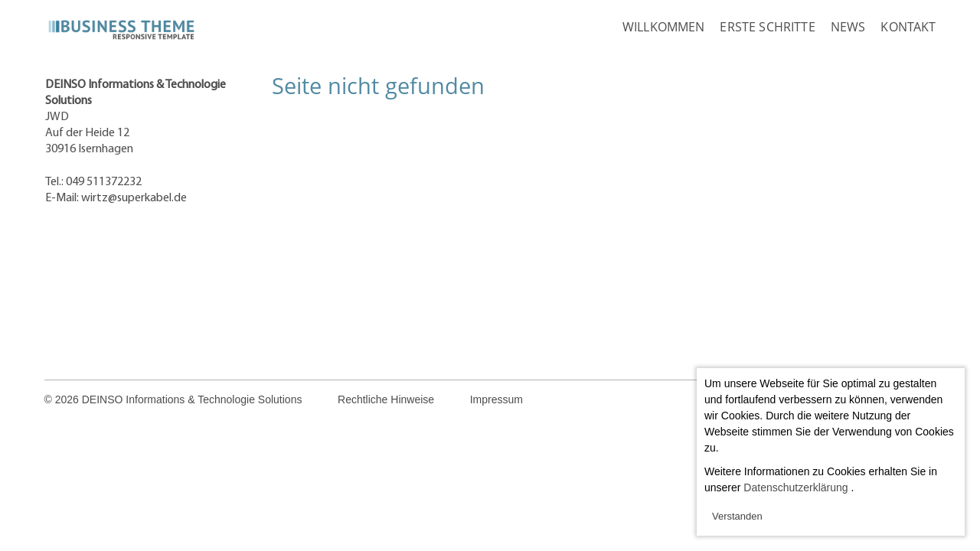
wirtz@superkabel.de (134, 198)
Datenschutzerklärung (795, 487)
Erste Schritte (767, 27)
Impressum (497, 399)
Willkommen (664, 27)
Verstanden (737, 516)
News (848, 27)
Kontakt (908, 27)
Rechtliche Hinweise (386, 399)
